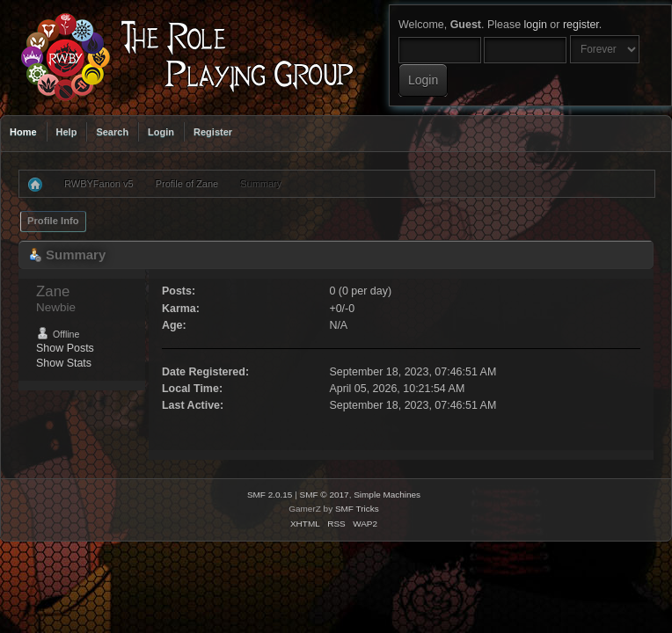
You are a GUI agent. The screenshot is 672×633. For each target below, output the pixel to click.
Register (213, 132)
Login (161, 132)
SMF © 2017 (325, 495)
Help (67, 132)
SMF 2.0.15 (270, 495)
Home (23, 132)
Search (112, 132)
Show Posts (65, 348)
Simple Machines (387, 495)
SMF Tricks (357, 509)
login (536, 25)
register (581, 25)
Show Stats (64, 363)
